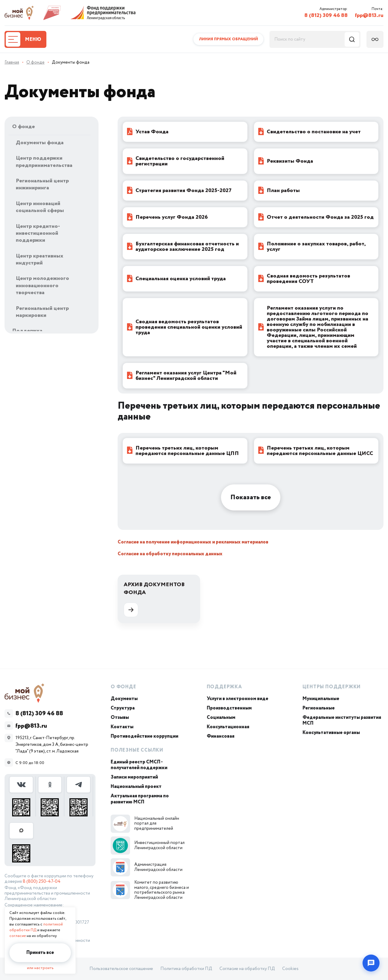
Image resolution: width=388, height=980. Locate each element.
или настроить (40, 968)
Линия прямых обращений (228, 39)
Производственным (229, 708)
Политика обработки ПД (186, 969)
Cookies (290, 969)
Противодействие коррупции (144, 736)
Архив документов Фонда (154, 599)
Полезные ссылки (137, 750)
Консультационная (228, 727)
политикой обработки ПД (36, 927)
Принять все (40, 953)
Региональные (319, 708)
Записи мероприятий (134, 777)
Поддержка (224, 687)
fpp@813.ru (369, 15)
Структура (123, 708)
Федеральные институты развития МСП (342, 720)
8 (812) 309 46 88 (326, 15)
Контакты (122, 727)
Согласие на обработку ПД (247, 969)
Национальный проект (136, 787)
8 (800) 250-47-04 (42, 882)
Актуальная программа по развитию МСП (140, 799)
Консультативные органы (331, 733)
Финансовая (221, 736)
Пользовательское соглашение (121, 969)
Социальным (221, 718)
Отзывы (120, 718)
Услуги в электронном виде (237, 699)
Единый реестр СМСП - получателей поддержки (139, 765)
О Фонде (124, 687)
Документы (124, 699)
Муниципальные (321, 699)
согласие (18, 936)
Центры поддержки (332, 687)
